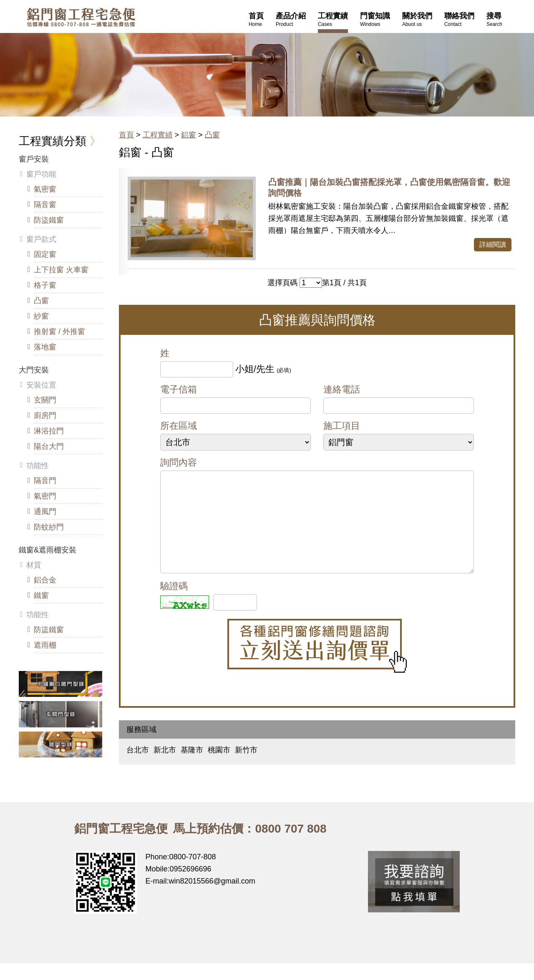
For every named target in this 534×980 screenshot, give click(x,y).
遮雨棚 (45, 645)
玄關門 (45, 400)
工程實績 (158, 135)
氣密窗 (45, 189)
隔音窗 (45, 205)
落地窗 (45, 347)
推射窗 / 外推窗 (59, 332)
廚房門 (45, 415)
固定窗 (45, 254)
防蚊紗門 (49, 527)
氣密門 (45, 496)
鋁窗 (189, 135)
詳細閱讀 (493, 244)
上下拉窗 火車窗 (61, 270)
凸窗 (212, 135)
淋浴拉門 (49, 431)
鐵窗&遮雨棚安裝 (48, 550)
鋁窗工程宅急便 (81, 17)
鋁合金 (45, 580)
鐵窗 (41, 595)
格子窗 (45, 285)
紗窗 (41, 316)
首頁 (126, 135)
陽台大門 (49, 446)
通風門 (45, 512)
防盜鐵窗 (49, 220)
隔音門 (45, 481)
